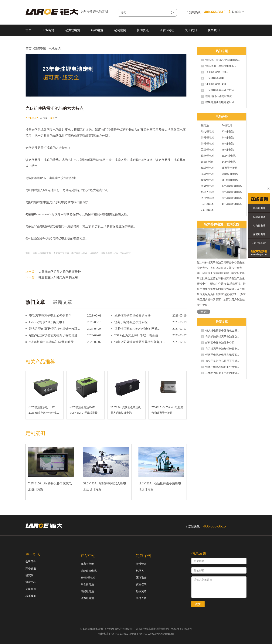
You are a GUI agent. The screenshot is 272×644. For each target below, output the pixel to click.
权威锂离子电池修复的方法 (132, 315)
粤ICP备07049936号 (181, 629)
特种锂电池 (208, 138)
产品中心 (88, 556)
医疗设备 (141, 578)
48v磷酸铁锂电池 (232, 204)
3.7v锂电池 (207, 204)
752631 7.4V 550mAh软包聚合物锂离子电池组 (167, 410)
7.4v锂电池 (207, 210)
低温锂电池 (208, 168)
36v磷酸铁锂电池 (232, 198)
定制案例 (120, 30)
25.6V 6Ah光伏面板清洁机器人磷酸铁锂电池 (126, 410)
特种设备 (141, 564)
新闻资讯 (143, 30)
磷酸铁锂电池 (230, 174)
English (238, 12)
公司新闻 (31, 589)
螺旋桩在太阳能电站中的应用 (58, 277)
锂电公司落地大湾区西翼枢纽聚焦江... (140, 342)
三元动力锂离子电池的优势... (220, 373)
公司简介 (31, 562)
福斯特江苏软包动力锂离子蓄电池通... (54, 335)
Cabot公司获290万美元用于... (48, 322)
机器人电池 (208, 192)
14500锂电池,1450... (214, 84)
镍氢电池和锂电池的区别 (218, 102)
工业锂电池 (208, 150)
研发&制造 (167, 30)
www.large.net (167, 634)
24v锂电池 (228, 138)
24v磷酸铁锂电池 (232, 192)
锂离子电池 (87, 564)
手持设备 (141, 598)
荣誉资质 (31, 569)
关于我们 (191, 30)
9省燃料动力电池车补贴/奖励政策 (51, 342)
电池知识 (55, 49)
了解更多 (204, 312)
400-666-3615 (259, 243)
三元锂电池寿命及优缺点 (218, 90)
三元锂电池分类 (212, 78)
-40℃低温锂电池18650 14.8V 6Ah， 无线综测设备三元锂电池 (85, 411)
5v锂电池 (227, 126)
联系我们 (214, 30)
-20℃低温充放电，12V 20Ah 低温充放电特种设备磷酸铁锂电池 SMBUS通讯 (44, 411)
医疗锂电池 (208, 198)
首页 (29, 30)
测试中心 (31, 582)
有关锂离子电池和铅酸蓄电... (220, 349)
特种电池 (97, 30)
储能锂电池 (208, 156)
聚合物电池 (87, 584)
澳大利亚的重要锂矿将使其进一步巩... (54, 329)
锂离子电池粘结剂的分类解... (220, 367)
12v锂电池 (228, 132)
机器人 (140, 571)
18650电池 (207, 162)
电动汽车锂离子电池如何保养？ (50, 315)
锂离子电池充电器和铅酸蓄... (220, 355)
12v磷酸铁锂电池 (232, 186)
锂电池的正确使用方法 (216, 96)
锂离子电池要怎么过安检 (131, 322)
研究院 (29, 575)
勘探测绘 (141, 591)
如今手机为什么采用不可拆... (220, 361)
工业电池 (48, 30)
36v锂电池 (228, 144)
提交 (198, 604)
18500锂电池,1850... (214, 72)
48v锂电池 (228, 150)
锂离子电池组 (230, 168)
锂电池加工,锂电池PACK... (218, 66)
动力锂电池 (73, 30)
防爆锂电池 (208, 186)
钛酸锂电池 (208, 180)
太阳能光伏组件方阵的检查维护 (60, 272)
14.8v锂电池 (229, 162)
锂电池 (205, 126)
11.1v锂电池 (229, 156)
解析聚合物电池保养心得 (218, 343)
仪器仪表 (141, 584)
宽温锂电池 (208, 174)
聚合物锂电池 (230, 180)
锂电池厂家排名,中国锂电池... (220, 60)
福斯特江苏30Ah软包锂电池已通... (137, 329)
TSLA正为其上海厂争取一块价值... (137, 335)
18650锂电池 (88, 578)
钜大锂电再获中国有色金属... (220, 331)
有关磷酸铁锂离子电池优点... (220, 337)
